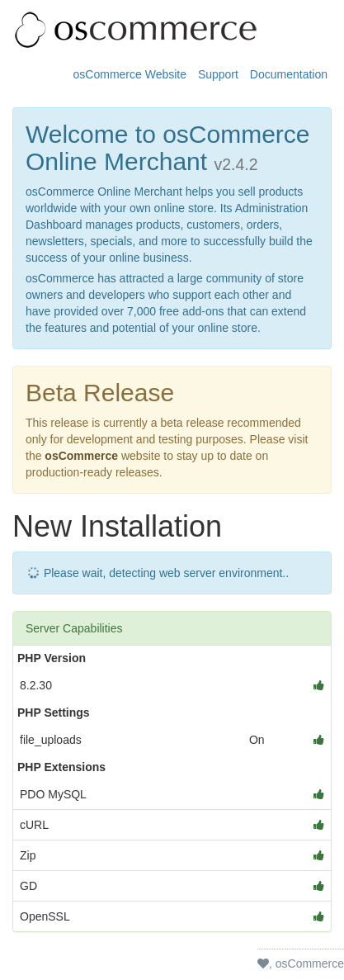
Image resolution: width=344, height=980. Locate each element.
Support (218, 74)
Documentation (289, 74)
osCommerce (81, 456)
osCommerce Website (130, 74)
